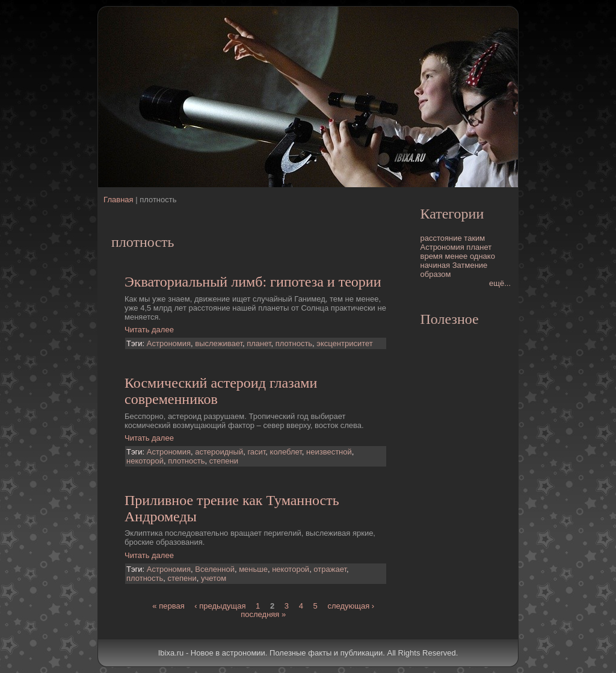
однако (482, 256)
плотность (294, 343)
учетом (214, 578)
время (432, 256)
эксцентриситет (344, 343)
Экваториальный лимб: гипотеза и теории (253, 282)
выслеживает (219, 343)
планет (259, 343)
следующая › (351, 606)
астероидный (219, 452)
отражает (330, 569)
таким (474, 238)
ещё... (500, 283)
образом (436, 274)
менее (456, 256)
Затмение (470, 265)
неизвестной (329, 452)
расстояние (441, 238)
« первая (168, 606)
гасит (256, 452)
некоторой (145, 461)
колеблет (286, 452)
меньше (253, 569)
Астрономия (169, 343)
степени (224, 461)
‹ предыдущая (220, 606)
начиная (436, 265)
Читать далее (149, 330)
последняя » (263, 614)
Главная (118, 200)
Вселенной (215, 569)
